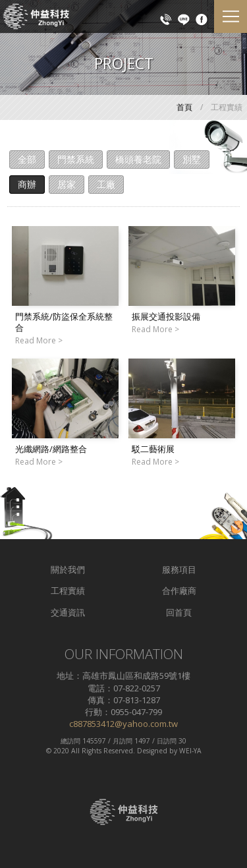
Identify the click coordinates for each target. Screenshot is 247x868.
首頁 (184, 107)
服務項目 (179, 569)
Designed (152, 751)
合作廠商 (179, 591)
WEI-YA (190, 751)
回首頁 (179, 612)
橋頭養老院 (138, 159)
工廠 (106, 184)
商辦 (27, 184)
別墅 (192, 159)
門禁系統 (76, 159)
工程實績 (68, 591)
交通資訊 (68, 612)
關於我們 (68, 569)
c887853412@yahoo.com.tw (123, 724)
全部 (27, 159)
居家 (67, 184)
